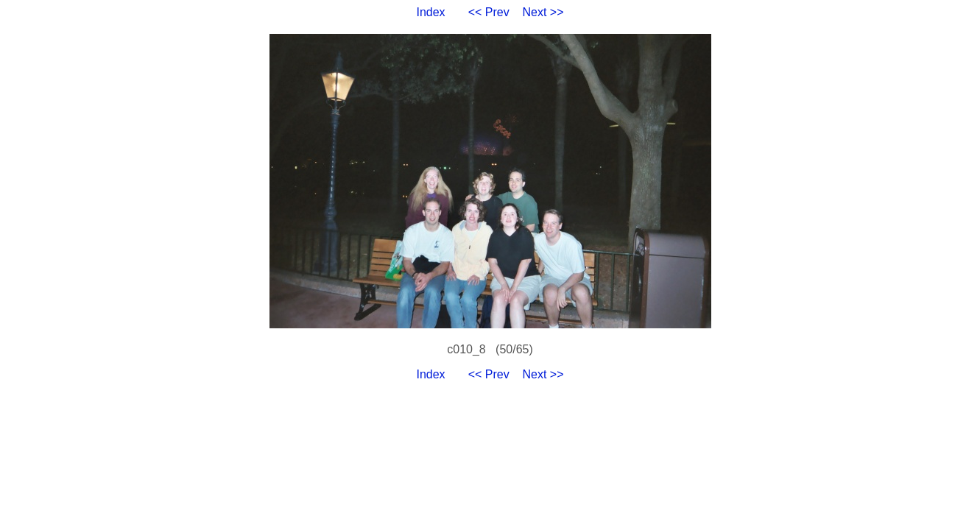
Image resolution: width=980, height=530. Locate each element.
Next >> (543, 12)
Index (430, 12)
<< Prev (489, 12)
